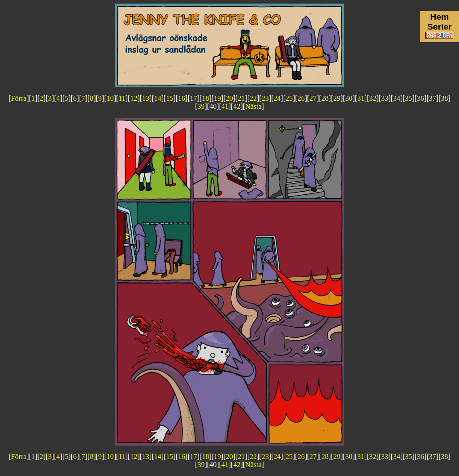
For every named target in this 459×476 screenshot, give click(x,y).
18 (205, 98)
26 (301, 98)
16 (182, 98)
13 (146, 98)
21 (241, 98)
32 (373, 98)
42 (237, 106)
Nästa (253, 106)
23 (265, 98)
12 (134, 98)
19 (217, 98)
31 (361, 98)
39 (201, 106)
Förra (19, 98)
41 (225, 106)
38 (445, 98)
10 (110, 98)
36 (420, 98)
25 (289, 98)
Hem (440, 17)
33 (385, 98)
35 (409, 98)
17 (194, 98)
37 (433, 98)
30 (349, 98)
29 (337, 98)
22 (253, 98)
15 (169, 98)
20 (229, 98)
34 (397, 98)
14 (158, 98)
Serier (439, 27)
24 (277, 98)
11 (122, 98)
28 (325, 98)
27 (313, 98)
